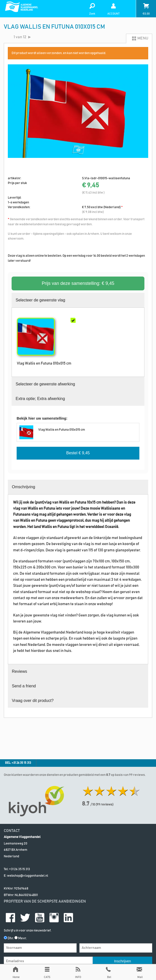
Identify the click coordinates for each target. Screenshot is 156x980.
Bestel (78, 453)
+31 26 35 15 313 (20, 869)
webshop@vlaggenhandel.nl (28, 876)
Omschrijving (23, 487)
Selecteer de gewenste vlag (40, 300)
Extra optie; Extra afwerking (40, 399)
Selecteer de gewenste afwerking (45, 384)
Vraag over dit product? (33, 701)
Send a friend (24, 686)
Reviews (19, 671)
